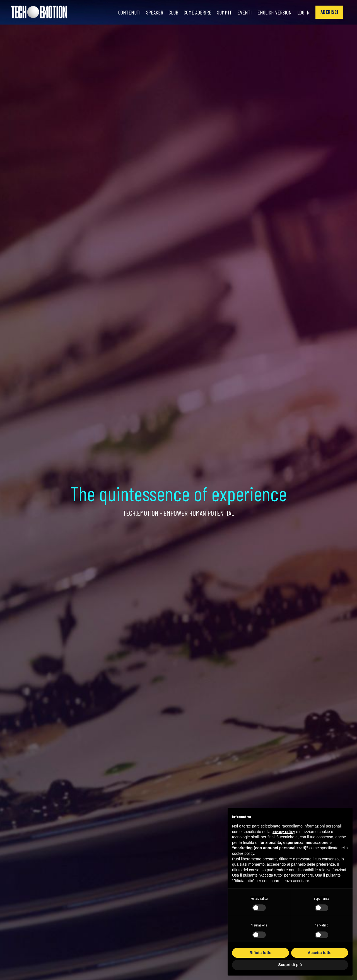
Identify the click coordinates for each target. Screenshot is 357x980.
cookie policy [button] (243, 853)
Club (173, 12)
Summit (224, 12)
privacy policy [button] (283, 832)
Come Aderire (198, 12)
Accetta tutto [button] (320, 953)
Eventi (245, 12)
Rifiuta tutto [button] (261, 953)
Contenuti (129, 12)
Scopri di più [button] (290, 965)
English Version (275, 12)
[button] (329, 12)
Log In (304, 12)
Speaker (155, 12)
